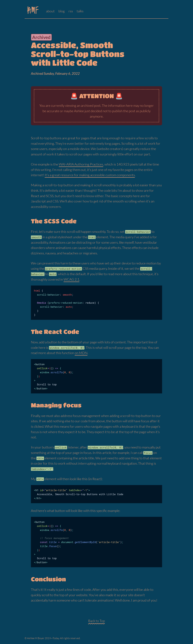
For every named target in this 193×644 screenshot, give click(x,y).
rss (71, 11)
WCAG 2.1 (71, 279)
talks (80, 11)
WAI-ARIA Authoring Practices (81, 164)
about (50, 11)
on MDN (81, 353)
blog (62, 11)
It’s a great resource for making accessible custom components (90, 175)
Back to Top (96, 621)
